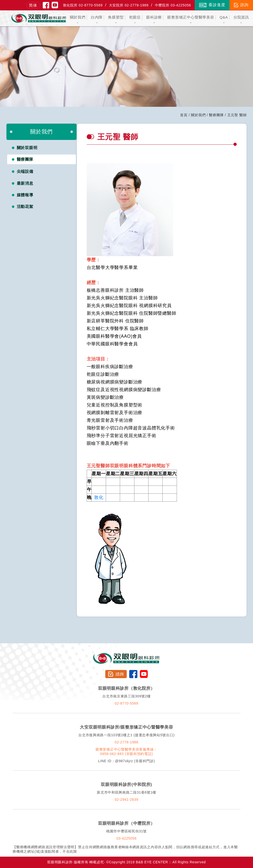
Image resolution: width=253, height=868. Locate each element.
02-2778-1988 (126, 742)
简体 (33, 5)
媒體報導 (25, 195)
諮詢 (241, 5)
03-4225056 (126, 838)
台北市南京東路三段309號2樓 (126, 696)
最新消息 (25, 183)
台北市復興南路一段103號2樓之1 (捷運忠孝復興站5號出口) (126, 735)
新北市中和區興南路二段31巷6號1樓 (126, 792)
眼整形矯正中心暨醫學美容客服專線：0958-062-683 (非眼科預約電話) (126, 752)
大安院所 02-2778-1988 (129, 5)
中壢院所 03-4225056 (173, 5)
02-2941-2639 (126, 800)
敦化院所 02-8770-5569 (83, 5)
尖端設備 (25, 171)
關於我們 (198, 115)
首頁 (184, 115)
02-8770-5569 (126, 703)
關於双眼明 (27, 148)
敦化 (99, 497)
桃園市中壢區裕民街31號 (126, 831)
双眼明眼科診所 (127, 655)
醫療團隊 (216, 115)
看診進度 (212, 5)
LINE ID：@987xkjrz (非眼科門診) (126, 761)
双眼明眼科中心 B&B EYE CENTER (39, 18)
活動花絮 (25, 207)
